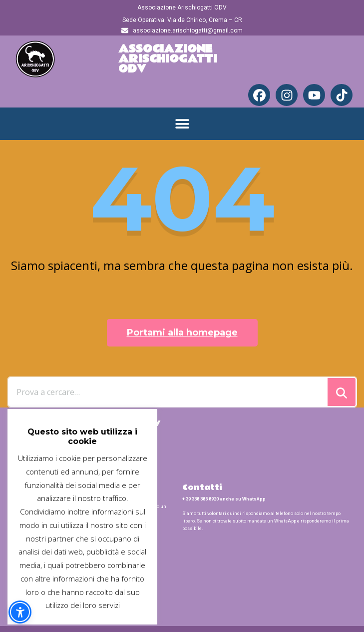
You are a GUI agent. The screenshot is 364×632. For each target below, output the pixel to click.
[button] (182, 124)
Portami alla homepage (182, 332)
